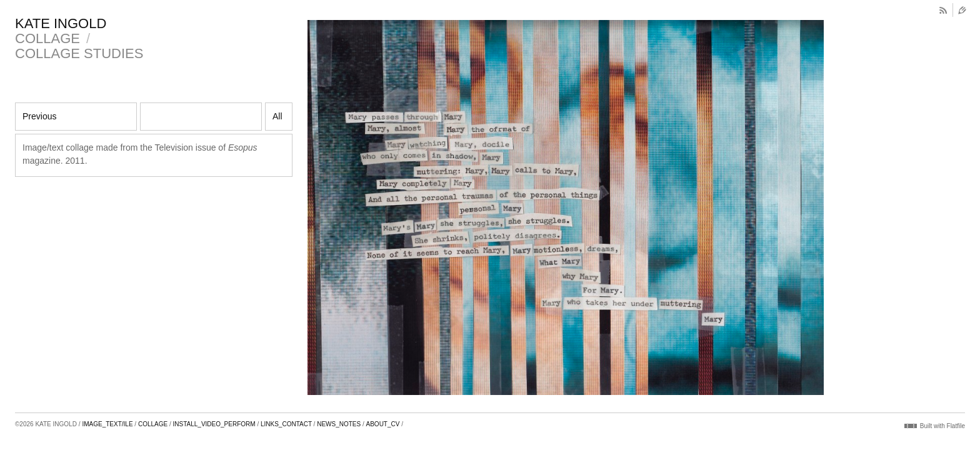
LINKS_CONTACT (286, 424)
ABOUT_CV (383, 424)
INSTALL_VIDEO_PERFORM (214, 424)
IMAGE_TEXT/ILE (107, 424)
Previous (39, 116)
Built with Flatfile (942, 426)
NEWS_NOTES (339, 424)
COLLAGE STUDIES (79, 53)
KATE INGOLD (61, 23)
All (277, 116)
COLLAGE (47, 38)
